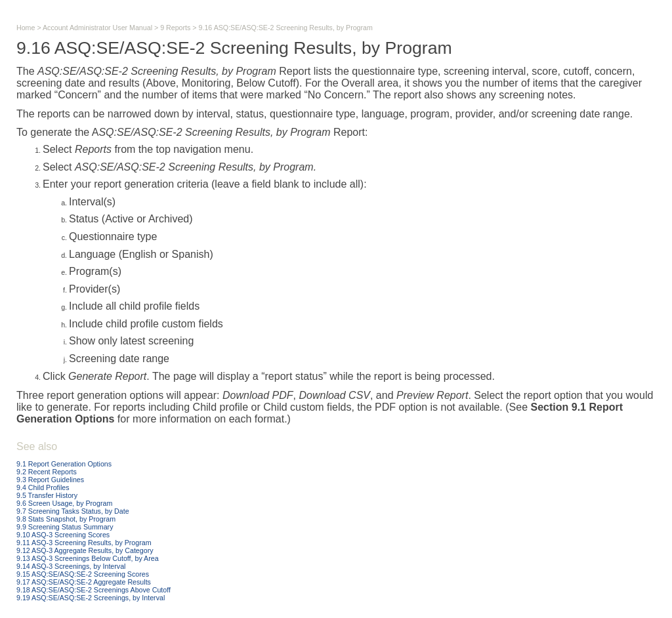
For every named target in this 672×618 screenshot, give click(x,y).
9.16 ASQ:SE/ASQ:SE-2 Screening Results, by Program (286, 28)
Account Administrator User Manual (97, 28)
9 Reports (175, 28)
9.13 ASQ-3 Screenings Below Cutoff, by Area (88, 558)
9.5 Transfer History (47, 495)
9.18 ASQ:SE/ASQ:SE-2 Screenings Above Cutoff (94, 590)
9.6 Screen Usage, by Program (64, 503)
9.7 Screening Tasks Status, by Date (73, 511)
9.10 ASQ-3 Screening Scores (63, 535)
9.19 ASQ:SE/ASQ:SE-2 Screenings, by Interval (91, 598)
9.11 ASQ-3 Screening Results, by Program (84, 543)
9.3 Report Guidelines (50, 480)
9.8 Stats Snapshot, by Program (66, 519)
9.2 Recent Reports (47, 472)
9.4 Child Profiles (43, 487)
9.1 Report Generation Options (64, 464)
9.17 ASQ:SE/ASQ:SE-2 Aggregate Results (84, 582)
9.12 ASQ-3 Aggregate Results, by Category (85, 550)
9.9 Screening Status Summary (65, 527)
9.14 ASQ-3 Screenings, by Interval (71, 566)
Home (26, 28)
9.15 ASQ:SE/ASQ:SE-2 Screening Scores (83, 574)
